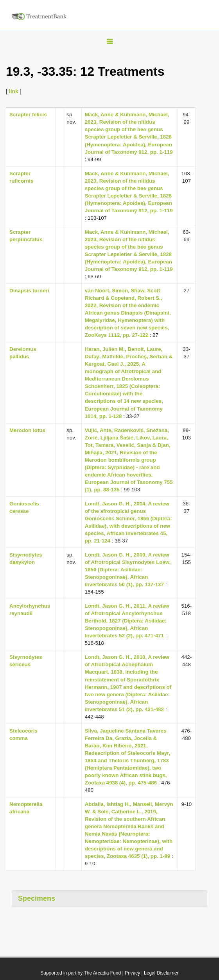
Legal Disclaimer (161, 973)
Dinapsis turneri (29, 291)
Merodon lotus (27, 430)
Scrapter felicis (28, 115)
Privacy (132, 973)
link (14, 91)
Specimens (37, 898)
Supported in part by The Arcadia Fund (81, 973)
